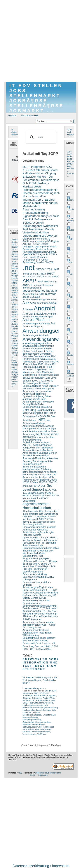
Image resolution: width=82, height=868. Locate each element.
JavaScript (16, 290)
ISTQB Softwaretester (34, 599)
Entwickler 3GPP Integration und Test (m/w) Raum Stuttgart (41, 664)
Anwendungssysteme (34, 348)
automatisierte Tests (33, 633)
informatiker (17, 297)
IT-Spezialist (40, 369)
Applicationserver (47, 434)
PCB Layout (39, 254)
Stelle (14, 370)
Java (14, 338)
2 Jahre (34, 482)
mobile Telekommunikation (44, 375)
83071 (26, 522)
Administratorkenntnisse (35, 530)
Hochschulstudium (35, 196)
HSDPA (54, 362)
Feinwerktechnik (31, 543)
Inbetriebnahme (31, 551)
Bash (34, 404)
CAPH (47, 416)
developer (16, 269)
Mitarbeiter (17, 341)
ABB (31, 614)
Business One (30, 564)
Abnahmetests (30, 511)
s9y (21, 773)
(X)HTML (49, 262)
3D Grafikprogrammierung (37, 240)
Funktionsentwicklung (34, 548)
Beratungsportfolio (43, 461)
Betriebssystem (31, 354)
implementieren (31, 595)
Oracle (15, 278)
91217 (48, 276)
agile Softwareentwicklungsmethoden (40, 298)
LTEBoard (48, 200)
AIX (24, 388)
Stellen (15, 346)
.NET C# (40, 269)
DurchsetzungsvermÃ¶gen (37, 582)
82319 (26, 276)
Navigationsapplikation (35, 252)
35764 (37, 486)
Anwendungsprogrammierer (37, 391)
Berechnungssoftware (34, 467)
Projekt (15, 293)
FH (42, 543)
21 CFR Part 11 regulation (40, 515)
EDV (14, 384)
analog (31, 388)
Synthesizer (51, 226)
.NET (14, 249)
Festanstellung (44, 249)
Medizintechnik (31, 553)
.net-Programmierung (33, 557)
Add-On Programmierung (33, 526)
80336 (41, 495)
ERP (14, 317)
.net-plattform (42, 480)
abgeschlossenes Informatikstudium (38, 286)
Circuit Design (41, 244)
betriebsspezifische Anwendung (39, 472)
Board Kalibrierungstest (40, 172)
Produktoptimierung (35, 213)
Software (16, 348)
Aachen (27, 383)
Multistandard (31, 206)
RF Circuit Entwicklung (35, 261)
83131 (33, 522)
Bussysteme (29, 416)
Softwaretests (43, 219)
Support (15, 324)
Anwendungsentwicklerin (36, 335)
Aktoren (37, 535)
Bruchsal (39, 646)
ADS (25, 244)
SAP (14, 321)
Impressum (30, 116)
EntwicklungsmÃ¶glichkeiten (38, 587)
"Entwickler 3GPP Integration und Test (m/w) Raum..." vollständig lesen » (40, 680)
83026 (41, 276)
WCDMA (47, 236)
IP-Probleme (45, 364)
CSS (14, 271)
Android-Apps (46, 317)
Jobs (14, 379)
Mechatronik (47, 551)
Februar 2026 (71, 163)
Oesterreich (73, 355)
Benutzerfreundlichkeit (34, 638)
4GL (54, 490)
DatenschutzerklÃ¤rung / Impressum (41, 866)
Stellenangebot (32, 226)
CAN (49, 649)
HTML (14, 283)
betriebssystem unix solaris (37, 474)
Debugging (28, 247)
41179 (48, 490)
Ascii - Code (48, 625)
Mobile (26, 375)
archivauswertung (32, 440)
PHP (14, 261)
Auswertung (46, 595)
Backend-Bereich (48, 453)
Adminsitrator (30, 532)
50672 (43, 519)
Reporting (42, 257)
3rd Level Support (37, 487)
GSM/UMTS (43, 362)
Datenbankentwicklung (35, 574)
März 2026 (70, 158)
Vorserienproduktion (36, 232)
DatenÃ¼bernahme (33, 572)
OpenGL (52, 252)
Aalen (37, 498)
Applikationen (38, 394)
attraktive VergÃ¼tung (34, 399)
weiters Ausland (71, 374)
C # (56, 646)
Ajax (26, 303)
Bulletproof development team (48, 773)
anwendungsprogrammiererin (38, 346)
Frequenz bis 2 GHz (45, 700)
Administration (30, 294)
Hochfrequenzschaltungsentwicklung (46, 193)
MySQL (15, 314)
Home (12, 116)
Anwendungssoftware (34, 622)
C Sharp (43, 564)
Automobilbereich (32, 402)
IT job (49, 367)
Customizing (41, 569)
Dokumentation (42, 356)
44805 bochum (31, 274)
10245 (53, 480)
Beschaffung (41, 640)
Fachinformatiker (47, 359)
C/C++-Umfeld (38, 649)
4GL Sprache (30, 493)
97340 (50, 381)
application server (32, 625)
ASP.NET (28, 445)
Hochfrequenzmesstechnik (40, 190)
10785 (26, 482)
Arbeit (48, 396)
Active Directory (50, 386)
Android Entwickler (35, 314)
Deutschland (73, 230)
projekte (15, 326)
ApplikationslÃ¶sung (33, 396)
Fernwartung (29, 362)
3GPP (48, 691)
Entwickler (16, 350)
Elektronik (51, 540)
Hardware (43, 183)
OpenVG (27, 254)
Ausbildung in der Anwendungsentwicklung (36, 629)
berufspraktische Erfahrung (37, 469)
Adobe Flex (33, 616)
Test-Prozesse (30, 608)
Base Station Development (37, 350)
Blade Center (30, 413)
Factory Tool (44, 177)
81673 (48, 495)
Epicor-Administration (34, 590)
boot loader (50, 413)
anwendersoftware (48, 431)
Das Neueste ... (71, 169)
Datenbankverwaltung (34, 577)
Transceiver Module (42, 229)
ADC (49, 167)
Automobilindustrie (32, 450)
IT (12, 386)
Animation (44, 324)
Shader (40, 262)
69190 (26, 495)
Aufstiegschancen (43, 445)
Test (25, 229)
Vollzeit (15, 365)
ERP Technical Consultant (40, 591)
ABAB (55, 276)
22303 (42, 482)
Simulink (28, 219)
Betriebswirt (29, 643)
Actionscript (51, 614)
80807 (51, 274)
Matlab (27, 203)
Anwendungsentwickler (51, 331)
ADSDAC (29, 170)
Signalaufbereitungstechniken (42, 216)
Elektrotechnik (30, 359)
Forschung (50, 543)
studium (15, 319)
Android (44, 308)
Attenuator (42, 170)
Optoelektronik (30, 556)
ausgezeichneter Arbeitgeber (38, 448)
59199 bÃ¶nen (45, 493)
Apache (27, 394)
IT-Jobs (14, 359)
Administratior (48, 527)
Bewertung (28, 646)
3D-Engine (53, 241)
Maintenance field (32, 372)
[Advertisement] (41, 41)
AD (24, 616)
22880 (49, 482)
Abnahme (39, 614)
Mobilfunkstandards (45, 203)
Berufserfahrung (31, 407)
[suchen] (40, 137)
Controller (28, 356)
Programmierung (31, 603)
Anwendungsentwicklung (48, 339)
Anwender (36, 619)
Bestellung (46, 407)
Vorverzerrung (32, 236)
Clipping (50, 173)
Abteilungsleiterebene (34, 426)
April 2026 (70, 153)
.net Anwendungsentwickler (39, 476)
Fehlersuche (31, 180)
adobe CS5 (29, 297)
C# (13, 302)
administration (30, 431)
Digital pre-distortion (45, 247)
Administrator (18, 333)
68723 (43, 611)
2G (55, 482)
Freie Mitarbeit (71, 219)
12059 (48, 269)
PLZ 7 (49, 254)
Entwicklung (17, 355)
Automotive (48, 402)
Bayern (49, 351)
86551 (50, 611)
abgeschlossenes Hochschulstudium (37, 506)
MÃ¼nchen (17, 309)
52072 (35, 381)
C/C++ (26, 649)
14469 (56, 269)
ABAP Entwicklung (47, 282)
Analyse (28, 309)
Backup (27, 404)
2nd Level (28, 486)
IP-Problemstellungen (39, 366)
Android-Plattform (36, 320)
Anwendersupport (44, 388)
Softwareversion (33, 223)
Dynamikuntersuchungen (36, 537)
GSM (32, 183)
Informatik (16, 382)
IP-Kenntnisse (30, 364)
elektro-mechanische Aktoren (40, 539)
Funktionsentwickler (33, 545)
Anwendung (29, 434)
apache (50, 622)
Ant (53, 323)
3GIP (44, 486)
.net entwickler (30, 514)
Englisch (27, 585)
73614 (43, 274)
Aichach (53, 616)
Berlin (14, 312)
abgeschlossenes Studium (40, 291)
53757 (50, 519)
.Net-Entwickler (47, 514)
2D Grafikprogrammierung (40, 237)
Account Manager (47, 429)
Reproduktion (30, 260)
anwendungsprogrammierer (37, 343)
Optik (42, 553)
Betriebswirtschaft (45, 643)
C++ (13, 285)
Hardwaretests (32, 186)
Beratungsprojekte (32, 464)
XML (14, 295)
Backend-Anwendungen (38, 451)
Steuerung (51, 606)
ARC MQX (28, 437)
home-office (52, 548)
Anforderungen (31, 324)
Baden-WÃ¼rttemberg (38, 634)
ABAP (29, 281)
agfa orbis (43, 532)
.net (29, 268)
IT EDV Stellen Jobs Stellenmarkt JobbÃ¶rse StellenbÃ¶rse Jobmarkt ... (37, 98)
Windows (16, 266)
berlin (31, 640)
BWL (48, 646)
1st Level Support (34, 378)
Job (13, 367)
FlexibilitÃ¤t (52, 593)
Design (15, 247)
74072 (42, 381)
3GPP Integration (34, 167)
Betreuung (29, 410)
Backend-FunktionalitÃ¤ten (40, 458)
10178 (42, 608)
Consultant (45, 354)
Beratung (27, 461)
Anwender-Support (33, 326)
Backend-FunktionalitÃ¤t (36, 455)
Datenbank (17, 252)
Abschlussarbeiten (48, 511)
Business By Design (46, 561)
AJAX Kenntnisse (39, 303)
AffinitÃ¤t (44, 616)
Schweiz (71, 364)
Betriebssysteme (46, 410)
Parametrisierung (34, 209)
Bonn (40, 413)
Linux (14, 331)
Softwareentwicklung (34, 606)
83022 (33, 276)
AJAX (26, 619)
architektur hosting (44, 437)
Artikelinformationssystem (36, 442)
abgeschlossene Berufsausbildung (36, 385)
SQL (14, 307)
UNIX (14, 244)
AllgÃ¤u (53, 303)
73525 (33, 495)
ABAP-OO (28, 285)
